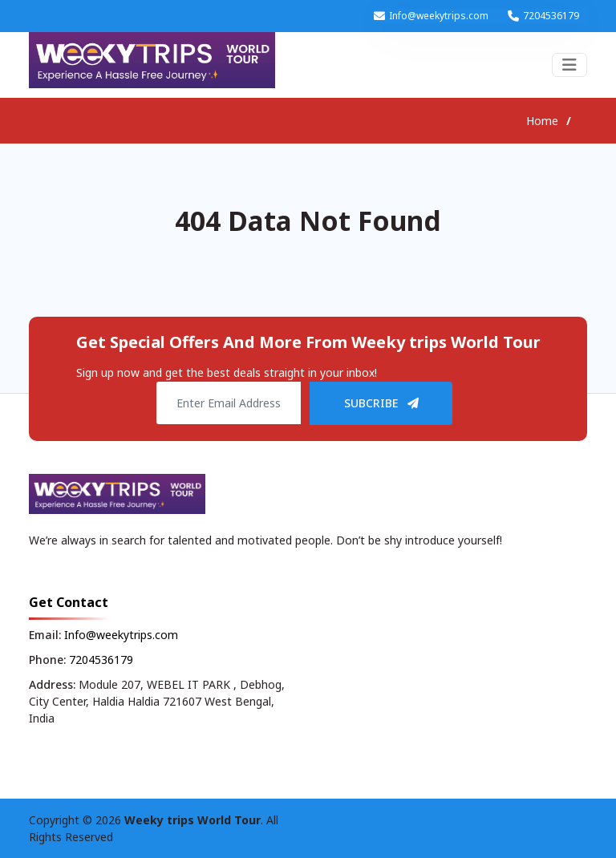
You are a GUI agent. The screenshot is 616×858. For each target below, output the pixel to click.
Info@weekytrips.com (439, 16)
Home (542, 121)
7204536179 (551, 16)
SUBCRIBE (381, 403)
